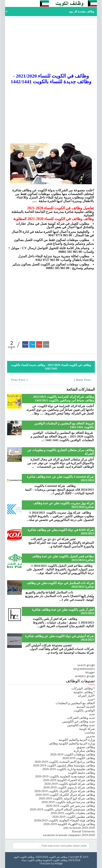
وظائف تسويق (86, 747)
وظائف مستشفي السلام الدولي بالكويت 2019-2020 (62, 809)
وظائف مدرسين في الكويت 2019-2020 (70, 806)
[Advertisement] (51, 45)
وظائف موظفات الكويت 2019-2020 (73, 754)
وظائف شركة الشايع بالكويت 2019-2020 (70, 784)
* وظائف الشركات (83, 688)
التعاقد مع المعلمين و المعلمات (75, 703)
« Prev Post (20, 380)
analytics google (85, 676)
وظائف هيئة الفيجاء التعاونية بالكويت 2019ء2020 (64, 820)
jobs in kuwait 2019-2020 (79, 828)
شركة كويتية (87, 729)
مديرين (90, 736)
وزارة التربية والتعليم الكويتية (77, 740)
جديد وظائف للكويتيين (81, 725)
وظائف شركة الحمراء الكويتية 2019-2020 (69, 780)
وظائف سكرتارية (84, 751)
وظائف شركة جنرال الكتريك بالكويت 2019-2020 (65, 791)
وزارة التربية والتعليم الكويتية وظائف (72, 743)
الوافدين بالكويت (84, 710)
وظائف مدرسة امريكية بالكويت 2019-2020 (68, 802)
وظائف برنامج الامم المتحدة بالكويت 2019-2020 (65, 762)
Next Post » (82, 380)
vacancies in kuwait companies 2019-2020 (69, 835)
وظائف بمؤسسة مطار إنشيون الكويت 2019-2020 (64, 765)
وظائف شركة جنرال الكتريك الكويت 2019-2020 (65, 795)
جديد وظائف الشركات (81, 718)
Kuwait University (84, 831)
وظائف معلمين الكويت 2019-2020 (74, 817)
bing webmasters (84, 669)
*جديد (91, 699)
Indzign (59, 863)
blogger (90, 672)
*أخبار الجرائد (86, 696)
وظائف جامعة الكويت (81, 773)
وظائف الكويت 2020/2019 (79, 758)
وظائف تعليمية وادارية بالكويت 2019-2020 (69, 769)
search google (86, 665)
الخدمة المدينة (86, 707)
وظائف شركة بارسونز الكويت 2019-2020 (69, 787)
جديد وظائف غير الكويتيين (79, 721)
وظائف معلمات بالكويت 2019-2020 (73, 813)
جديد (92, 714)
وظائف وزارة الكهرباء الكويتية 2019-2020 (69, 824)
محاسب (90, 732)
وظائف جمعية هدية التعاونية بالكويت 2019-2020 (65, 776)
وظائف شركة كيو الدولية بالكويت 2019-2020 (67, 798)
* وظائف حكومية (84, 692)
